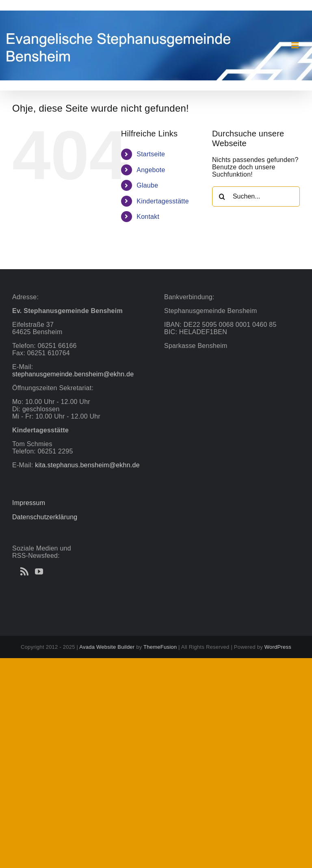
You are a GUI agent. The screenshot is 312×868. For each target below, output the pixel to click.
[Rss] (24, 572)
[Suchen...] (256, 196)
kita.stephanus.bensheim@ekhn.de (87, 465)
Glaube (147, 185)
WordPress (278, 647)
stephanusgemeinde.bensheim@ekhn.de (73, 374)
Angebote (151, 170)
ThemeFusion (160, 647)
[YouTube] (39, 572)
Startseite (151, 154)
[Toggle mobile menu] (296, 45)
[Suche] (222, 196)
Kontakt (148, 217)
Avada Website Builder (107, 647)
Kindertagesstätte (163, 201)
